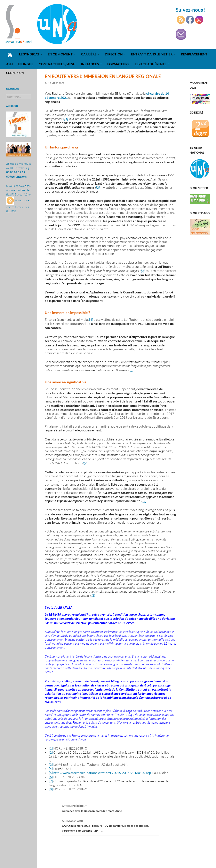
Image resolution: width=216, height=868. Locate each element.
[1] (51, 748)
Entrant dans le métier (152, 54)
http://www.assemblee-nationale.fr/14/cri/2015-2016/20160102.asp (102, 773)
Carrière (89, 54)
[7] (51, 781)
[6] (51, 777)
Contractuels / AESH (57, 64)
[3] (51, 764)
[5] (131, 370)
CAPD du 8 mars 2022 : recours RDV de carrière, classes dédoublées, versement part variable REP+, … (111, 825)
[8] (51, 789)
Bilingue (26, 64)
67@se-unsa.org (16, 176)
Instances (90, 64)
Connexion (15, 73)
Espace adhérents (151, 64)
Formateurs (118, 64)
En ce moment (60, 54)
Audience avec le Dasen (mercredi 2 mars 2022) (111, 808)
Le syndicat (29, 54)
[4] (91, 319)
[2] (51, 752)
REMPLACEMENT (194, 54)
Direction (114, 54)
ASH (9, 64)
